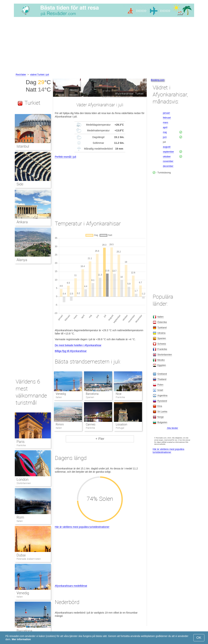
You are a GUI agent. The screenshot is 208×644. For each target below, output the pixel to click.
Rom (20, 517)
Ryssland (162, 401)
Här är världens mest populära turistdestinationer (82, 527)
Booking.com (158, 80)
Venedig (61, 394)
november (168, 161)
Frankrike (21, 445)
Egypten (162, 365)
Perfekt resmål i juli (65, 157)
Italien (20, 521)
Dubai (21, 555)
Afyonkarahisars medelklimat (71, 586)
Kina (160, 406)
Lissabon (121, 424)
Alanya (22, 260)
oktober (167, 156)
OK (199, 638)
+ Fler (100, 439)
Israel (160, 390)
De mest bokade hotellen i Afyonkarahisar (78, 345)
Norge (161, 417)
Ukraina (161, 333)
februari (167, 118)
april (165, 127)
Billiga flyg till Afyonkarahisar (71, 351)
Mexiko (161, 360)
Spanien (162, 338)
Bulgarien (162, 422)
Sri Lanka (162, 411)
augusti (167, 147)
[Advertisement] (104, 46)
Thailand (162, 379)
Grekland (162, 374)
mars (166, 122)
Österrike (162, 322)
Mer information (21, 639)
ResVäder (21, 75)
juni (165, 137)
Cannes (91, 424)
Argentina (162, 395)
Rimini (60, 424)
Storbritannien (24, 483)
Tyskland (162, 327)
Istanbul (23, 146)
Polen (160, 385)
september (168, 152)
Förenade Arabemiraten (29, 559)
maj (165, 132)
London (23, 479)
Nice (119, 394)
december (168, 166)
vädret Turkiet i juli (40, 75)
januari (166, 113)
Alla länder (172, 428)
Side (20, 184)
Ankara (22, 222)
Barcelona (92, 394)
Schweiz (162, 344)
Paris (21, 442)
